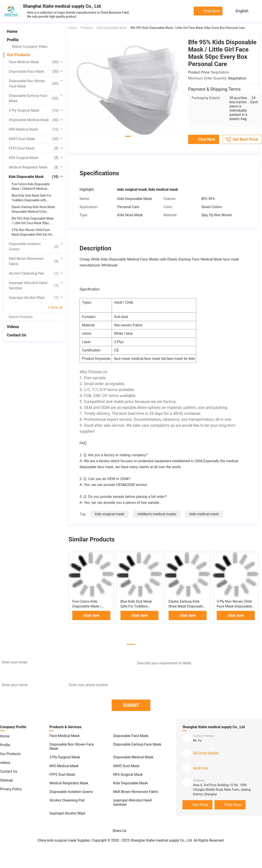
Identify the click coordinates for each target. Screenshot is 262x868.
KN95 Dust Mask (34, 139)
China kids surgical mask (57, 840)
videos (13, 327)
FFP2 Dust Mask (34, 148)
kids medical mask (204, 514)
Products (87, 28)
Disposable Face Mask (34, 72)
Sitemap (6, 780)
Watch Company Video (30, 47)
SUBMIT (131, 705)
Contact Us (17, 335)
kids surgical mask (110, 514)
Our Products (19, 55)
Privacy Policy (11, 789)
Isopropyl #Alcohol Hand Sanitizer (34, 285)
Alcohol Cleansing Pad (34, 273)
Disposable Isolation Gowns (34, 247)
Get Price (200, 805)
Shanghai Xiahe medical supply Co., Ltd (62, 6)
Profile (13, 40)
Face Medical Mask (34, 62)
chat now (211, 11)
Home (12, 31)
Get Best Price (242, 139)
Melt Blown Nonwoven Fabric (34, 261)
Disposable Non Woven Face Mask (34, 84)
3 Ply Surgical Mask (34, 111)
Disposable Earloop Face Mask (34, 98)
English (242, 11)
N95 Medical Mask (34, 129)
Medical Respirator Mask (34, 167)
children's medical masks (157, 514)
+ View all (55, 307)
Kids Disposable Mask (34, 177)
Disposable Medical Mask (34, 120)
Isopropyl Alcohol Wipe (34, 298)
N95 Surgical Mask (34, 158)
